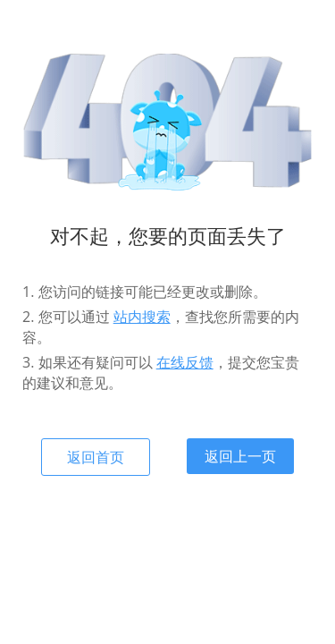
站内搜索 (142, 317)
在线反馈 (185, 362)
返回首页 (96, 457)
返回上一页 (240, 456)
